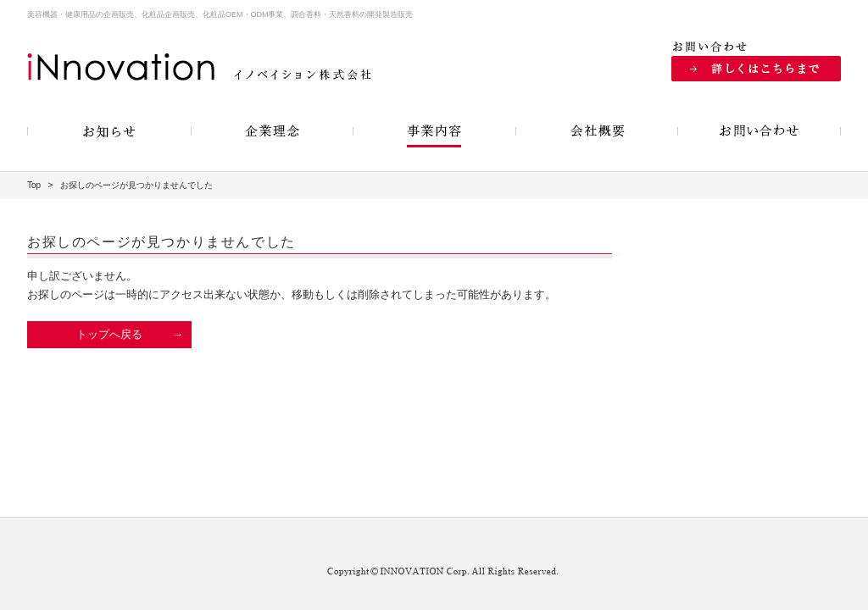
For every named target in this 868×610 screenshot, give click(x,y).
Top (34, 185)
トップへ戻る (109, 334)
